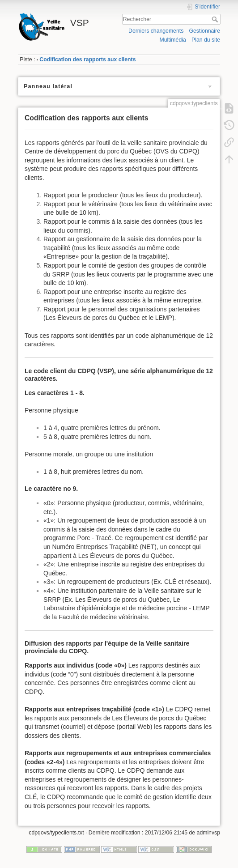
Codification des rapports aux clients (87, 60)
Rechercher (216, 19)
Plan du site (206, 40)
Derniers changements (156, 31)
